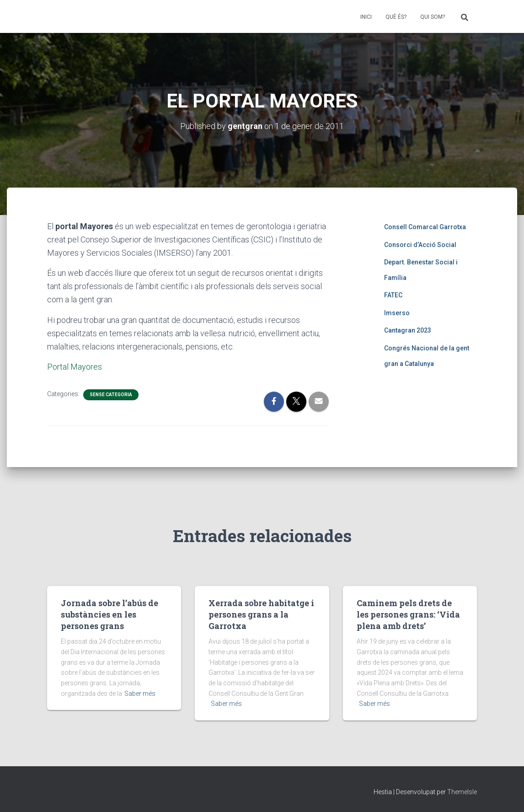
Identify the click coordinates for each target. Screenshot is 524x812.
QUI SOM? (433, 17)
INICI (366, 17)
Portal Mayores (75, 367)
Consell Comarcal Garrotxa (425, 227)
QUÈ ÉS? (396, 17)
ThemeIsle (462, 792)
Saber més (140, 694)
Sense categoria (111, 395)
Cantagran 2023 (408, 330)
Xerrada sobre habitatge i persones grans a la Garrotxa (261, 614)
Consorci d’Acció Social (420, 245)
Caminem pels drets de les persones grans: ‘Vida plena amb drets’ (408, 614)
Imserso (397, 313)
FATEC (393, 295)
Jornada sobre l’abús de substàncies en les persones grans (110, 614)
